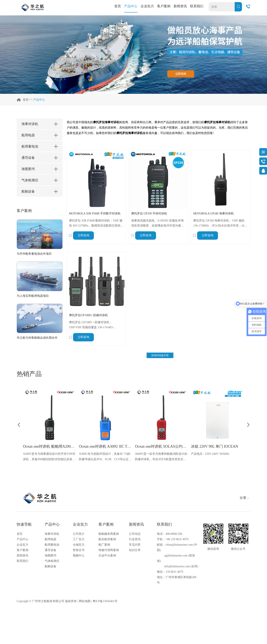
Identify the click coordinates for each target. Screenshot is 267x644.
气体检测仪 (52, 561)
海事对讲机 (52, 534)
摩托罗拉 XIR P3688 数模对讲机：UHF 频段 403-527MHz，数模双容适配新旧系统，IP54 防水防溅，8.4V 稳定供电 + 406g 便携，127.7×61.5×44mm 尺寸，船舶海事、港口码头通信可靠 (96, 224)
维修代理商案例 (109, 550)
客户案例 (164, 6)
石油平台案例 (107, 556)
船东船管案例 (107, 539)
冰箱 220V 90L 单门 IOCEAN (214, 446)
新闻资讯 (180, 6)
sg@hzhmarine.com (176, 556)
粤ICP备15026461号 (105, 601)
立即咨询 (83, 235)
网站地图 (85, 601)
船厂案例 (104, 545)
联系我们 (197, 6)
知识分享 (135, 550)
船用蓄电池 (52, 545)
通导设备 (50, 550)
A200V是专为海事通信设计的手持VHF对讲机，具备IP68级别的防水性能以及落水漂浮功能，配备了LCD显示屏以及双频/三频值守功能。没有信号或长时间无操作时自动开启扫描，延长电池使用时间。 (49, 457)
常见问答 (135, 545)
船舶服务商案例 (109, 534)
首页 (118, 6)
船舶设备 (50, 566)
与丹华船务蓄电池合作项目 (34, 254)
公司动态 (135, 534)
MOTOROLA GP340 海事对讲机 (213, 214)
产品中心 (131, 6)
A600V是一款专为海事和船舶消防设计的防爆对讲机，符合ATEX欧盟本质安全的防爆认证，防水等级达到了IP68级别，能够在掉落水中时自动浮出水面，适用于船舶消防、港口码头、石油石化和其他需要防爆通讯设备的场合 (161, 457)
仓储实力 (79, 545)
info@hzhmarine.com (177, 566)
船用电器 (50, 539)
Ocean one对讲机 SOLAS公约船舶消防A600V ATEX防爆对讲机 (161, 446)
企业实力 (147, 6)
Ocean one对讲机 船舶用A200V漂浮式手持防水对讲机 (49, 446)
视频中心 (79, 556)
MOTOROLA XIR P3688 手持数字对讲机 (95, 214)
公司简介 (79, 534)
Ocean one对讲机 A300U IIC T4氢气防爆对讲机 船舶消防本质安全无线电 (105, 446)
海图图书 (50, 556)
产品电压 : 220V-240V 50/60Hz (210, 454)
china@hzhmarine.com (179, 545)
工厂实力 (79, 539)
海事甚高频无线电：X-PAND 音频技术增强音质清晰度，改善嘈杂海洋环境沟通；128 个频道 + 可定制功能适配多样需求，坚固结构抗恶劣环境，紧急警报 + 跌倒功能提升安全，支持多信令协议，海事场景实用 (158, 224)
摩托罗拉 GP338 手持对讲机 (149, 214)
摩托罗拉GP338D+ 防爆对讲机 (88, 315)
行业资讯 (135, 539)
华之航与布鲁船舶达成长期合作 (37, 338)
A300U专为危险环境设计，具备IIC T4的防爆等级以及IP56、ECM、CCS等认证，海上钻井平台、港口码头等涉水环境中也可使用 (105, 457)
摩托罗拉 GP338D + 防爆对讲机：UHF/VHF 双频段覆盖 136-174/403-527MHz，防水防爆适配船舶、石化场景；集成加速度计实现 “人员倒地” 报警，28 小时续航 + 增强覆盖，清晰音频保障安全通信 (96, 325)
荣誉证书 (79, 550)
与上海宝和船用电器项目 (33, 296)
